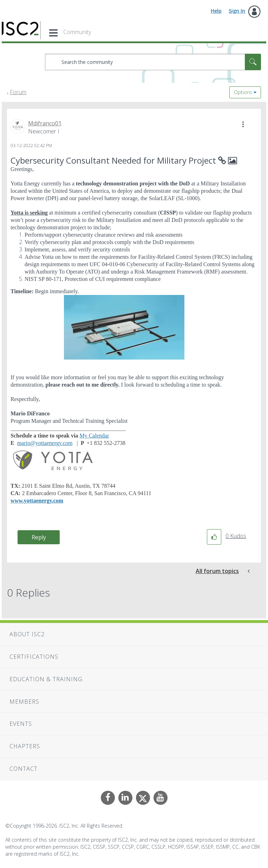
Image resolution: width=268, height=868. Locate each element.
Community (77, 32)
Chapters (25, 746)
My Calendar (94, 436)
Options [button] (243, 92)
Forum (18, 92)
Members (24, 702)
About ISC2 (27, 634)
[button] (243, 124)
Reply (39, 537)
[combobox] (153, 62)
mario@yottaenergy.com (45, 443)
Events (21, 724)
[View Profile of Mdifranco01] (45, 123)
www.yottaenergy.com (37, 501)
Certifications (34, 657)
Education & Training (46, 679)
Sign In (237, 11)
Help (216, 11)
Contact (24, 769)
